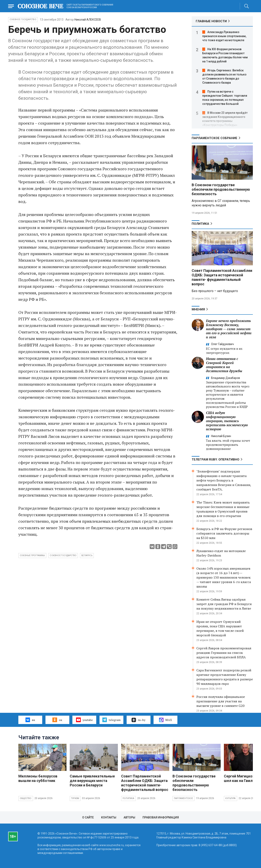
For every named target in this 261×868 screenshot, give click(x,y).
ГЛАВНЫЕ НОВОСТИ (211, 21)
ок (57, 720)
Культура (231, 798)
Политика (200, 224)
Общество (26, 798)
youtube (84, 720)
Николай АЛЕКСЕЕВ (88, 20)
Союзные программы (32, 555)
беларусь (87, 555)
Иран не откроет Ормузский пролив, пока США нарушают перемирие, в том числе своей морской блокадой (220, 628)
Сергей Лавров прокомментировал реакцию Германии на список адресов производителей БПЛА (224, 653)
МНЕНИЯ (198, 309)
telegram (111, 720)
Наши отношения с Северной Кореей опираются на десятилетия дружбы (224, 365)
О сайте (88, 817)
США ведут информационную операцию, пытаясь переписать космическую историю (227, 421)
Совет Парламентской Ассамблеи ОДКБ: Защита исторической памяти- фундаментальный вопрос (222, 277)
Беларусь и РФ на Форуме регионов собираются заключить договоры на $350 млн (224, 533)
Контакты (109, 817)
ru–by (138, 720)
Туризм (75, 798)
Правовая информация (161, 817)
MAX (165, 720)
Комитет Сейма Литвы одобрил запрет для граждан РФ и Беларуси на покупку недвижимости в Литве (224, 604)
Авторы (129, 817)
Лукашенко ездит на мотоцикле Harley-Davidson (221, 553)
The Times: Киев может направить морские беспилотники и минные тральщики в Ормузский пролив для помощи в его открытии (223, 509)
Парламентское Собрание (215, 138)
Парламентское (184, 798)
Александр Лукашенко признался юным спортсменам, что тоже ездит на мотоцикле (224, 36)
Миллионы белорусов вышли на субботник (38, 778)
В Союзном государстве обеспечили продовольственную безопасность (221, 189)
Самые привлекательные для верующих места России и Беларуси (92, 781)
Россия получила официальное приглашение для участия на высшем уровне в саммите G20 (221, 701)
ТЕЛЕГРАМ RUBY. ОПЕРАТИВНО (216, 459)
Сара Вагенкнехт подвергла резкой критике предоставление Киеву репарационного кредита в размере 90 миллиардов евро (225, 677)
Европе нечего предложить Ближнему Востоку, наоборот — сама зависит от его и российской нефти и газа (229, 329)
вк (30, 720)
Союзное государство (23, 19)
